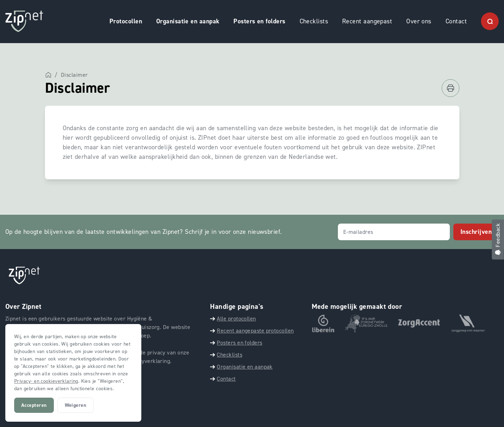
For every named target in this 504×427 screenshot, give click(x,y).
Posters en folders (259, 21)
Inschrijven (476, 232)
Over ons (419, 21)
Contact (456, 21)
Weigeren (76, 405)
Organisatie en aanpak (188, 21)
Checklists (314, 21)
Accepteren (34, 405)
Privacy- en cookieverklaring (46, 381)
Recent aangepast (367, 21)
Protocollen (126, 21)
